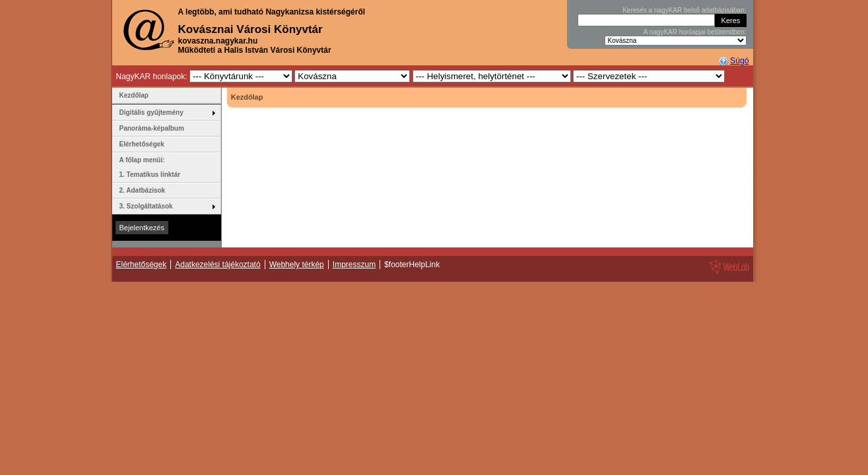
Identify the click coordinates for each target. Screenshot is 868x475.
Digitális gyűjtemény (151, 112)
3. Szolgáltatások (146, 206)
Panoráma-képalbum (152, 128)
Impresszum (354, 265)
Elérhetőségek (142, 144)
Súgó (739, 61)
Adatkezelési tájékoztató (217, 265)
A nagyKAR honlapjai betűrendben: (695, 32)
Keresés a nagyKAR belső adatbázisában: (684, 10)
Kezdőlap (134, 95)
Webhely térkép (297, 265)
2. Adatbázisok (143, 190)
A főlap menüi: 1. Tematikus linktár (150, 167)
